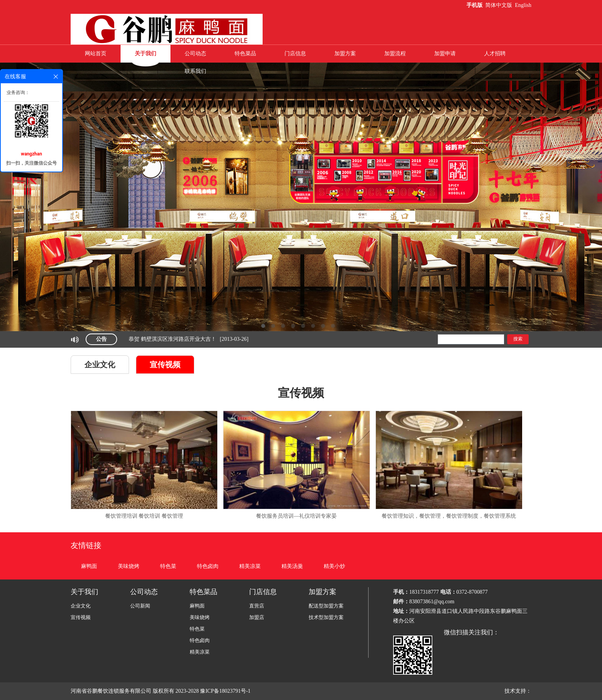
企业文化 (100, 365)
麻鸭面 (89, 566)
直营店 (257, 606)
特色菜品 (245, 54)
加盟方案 (345, 54)
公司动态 (195, 54)
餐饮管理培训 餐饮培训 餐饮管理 (144, 516)
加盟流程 (395, 54)
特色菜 (168, 566)
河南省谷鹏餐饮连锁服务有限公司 (111, 691)
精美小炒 (334, 566)
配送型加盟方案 (326, 606)
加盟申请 (445, 54)
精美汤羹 (292, 566)
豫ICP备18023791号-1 (226, 691)
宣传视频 (165, 365)
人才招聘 (495, 54)
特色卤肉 (208, 566)
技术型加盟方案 (326, 617)
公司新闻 (140, 606)
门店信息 (295, 54)
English (523, 5)
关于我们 (146, 54)
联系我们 (195, 71)
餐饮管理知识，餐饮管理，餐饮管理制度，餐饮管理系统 (449, 516)
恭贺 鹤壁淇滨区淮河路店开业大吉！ (172, 339)
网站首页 (96, 54)
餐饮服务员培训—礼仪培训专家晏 (296, 516)
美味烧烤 (129, 566)
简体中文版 (499, 5)
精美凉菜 (250, 566)
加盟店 (257, 617)
